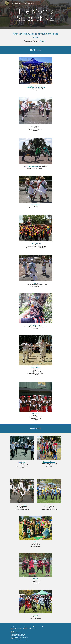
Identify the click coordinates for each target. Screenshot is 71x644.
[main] (35, 14)
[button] (2, 3)
